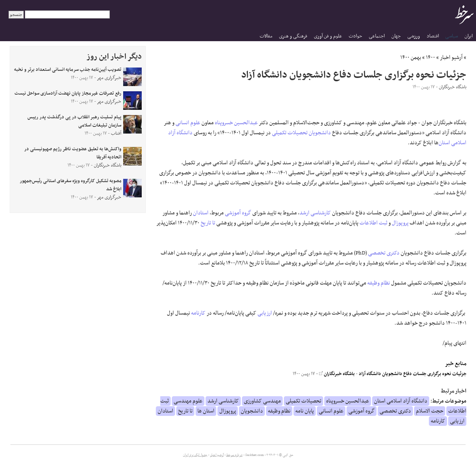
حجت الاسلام (430, 411)
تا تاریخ (208, 223)
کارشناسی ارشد (315, 213)
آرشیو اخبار (451, 58)
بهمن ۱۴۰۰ (411, 58)
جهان (396, 36)
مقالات (266, 36)
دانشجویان (320, 133)
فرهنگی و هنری (293, 36)
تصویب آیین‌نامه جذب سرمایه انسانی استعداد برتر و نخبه (68, 70)
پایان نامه (305, 411)
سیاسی (452, 36)
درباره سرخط (234, 455)
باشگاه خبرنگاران (337, 374)
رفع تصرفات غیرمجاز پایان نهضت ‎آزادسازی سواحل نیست (68, 93)
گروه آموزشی (238, 213)
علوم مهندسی (188, 401)
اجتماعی (377, 36)
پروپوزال (400, 223)
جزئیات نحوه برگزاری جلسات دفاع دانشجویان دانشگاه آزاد (413, 374)
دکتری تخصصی (384, 253)
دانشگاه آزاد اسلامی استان (401, 401)
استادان (201, 213)
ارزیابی (265, 313)
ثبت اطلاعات (373, 223)
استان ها (206, 411)
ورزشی (414, 36)
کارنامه (198, 313)
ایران (469, 36)
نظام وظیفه (379, 283)
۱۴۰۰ (431, 58)
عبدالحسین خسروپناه (236, 123)
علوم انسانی (188, 123)
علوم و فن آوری (328, 36)
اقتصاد (433, 36)
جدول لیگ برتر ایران (195, 455)
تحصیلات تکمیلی (290, 133)
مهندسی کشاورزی (262, 401)
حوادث (355, 36)
